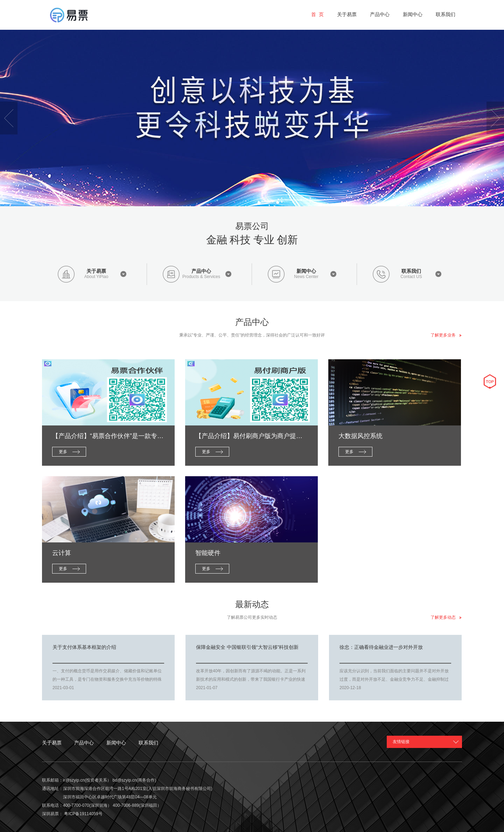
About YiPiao (96, 277)
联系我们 (411, 271)
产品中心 (201, 271)
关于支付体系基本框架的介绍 (84, 647)
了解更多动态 (446, 617)
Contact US (411, 277)
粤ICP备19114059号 (83, 814)
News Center (306, 277)
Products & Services (201, 277)
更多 (63, 452)
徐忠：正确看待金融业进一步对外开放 (381, 647)
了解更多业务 (446, 335)
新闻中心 (306, 271)
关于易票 (96, 271)
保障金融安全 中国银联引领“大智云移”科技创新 (247, 647)
